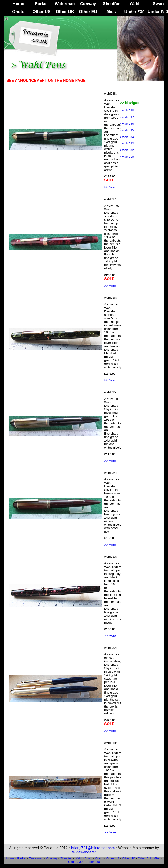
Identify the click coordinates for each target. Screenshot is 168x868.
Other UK (128, 858)
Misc (157, 858)
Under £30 (75, 862)
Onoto (99, 858)
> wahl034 (127, 137)
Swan (88, 858)
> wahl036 (127, 124)
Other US (113, 858)
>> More (110, 187)
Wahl (78, 858)
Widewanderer (84, 852)
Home (10, 858)
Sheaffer (66, 858)
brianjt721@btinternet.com (93, 848)
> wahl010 (127, 157)
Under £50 (93, 862)
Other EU (144, 858)
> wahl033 (127, 143)
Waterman (36, 858)
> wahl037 (127, 117)
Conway (52, 858)
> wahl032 (127, 150)
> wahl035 (127, 130)
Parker (22, 858)
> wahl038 (127, 110)
